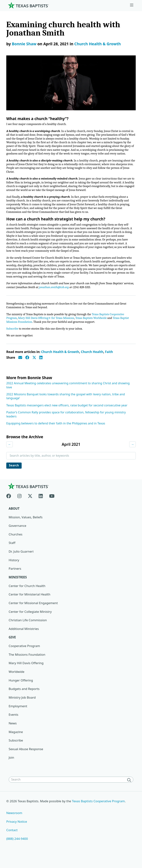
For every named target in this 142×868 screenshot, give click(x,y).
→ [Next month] (132, 455)
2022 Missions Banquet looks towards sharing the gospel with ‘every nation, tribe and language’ (66, 407)
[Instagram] (19, 506)
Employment (18, 717)
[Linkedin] (41, 506)
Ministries (18, 588)
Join (11, 769)
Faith (109, 362)
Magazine (16, 743)
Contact (12, 842)
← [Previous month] (10, 455)
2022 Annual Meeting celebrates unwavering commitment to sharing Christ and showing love (68, 396)
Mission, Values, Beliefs (26, 528)
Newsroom (14, 824)
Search (14, 476)
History (14, 571)
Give (12, 649)
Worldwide (17, 683)
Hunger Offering (21, 692)
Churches (16, 545)
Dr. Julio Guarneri (21, 563)
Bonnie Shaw (24, 44)
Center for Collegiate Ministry (30, 623)
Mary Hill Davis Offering (26, 674)
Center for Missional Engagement (33, 614)
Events (13, 726)
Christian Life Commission (28, 631)
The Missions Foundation (27, 666)
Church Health (92, 362)
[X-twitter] (30, 506)
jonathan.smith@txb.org (67, 297)
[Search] (130, 792)
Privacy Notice (17, 833)
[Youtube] (52, 506)
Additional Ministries (24, 640)
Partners (15, 580)
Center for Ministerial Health (30, 606)
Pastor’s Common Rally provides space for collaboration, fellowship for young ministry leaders (66, 425)
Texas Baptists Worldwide (95, 328)
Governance (18, 537)
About (14, 520)
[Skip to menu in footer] (132, 5)
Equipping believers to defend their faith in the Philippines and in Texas (56, 434)
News (13, 735)
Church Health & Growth (98, 44)
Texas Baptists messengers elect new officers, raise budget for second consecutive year (67, 416)
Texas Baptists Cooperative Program (99, 813)
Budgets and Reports (24, 700)
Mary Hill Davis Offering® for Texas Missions (48, 328)
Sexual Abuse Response (26, 761)
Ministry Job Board (22, 709)
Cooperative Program (24, 657)
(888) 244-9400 (17, 850)
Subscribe (12, 339)
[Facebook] (10, 506)
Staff (12, 554)
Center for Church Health (27, 597)
